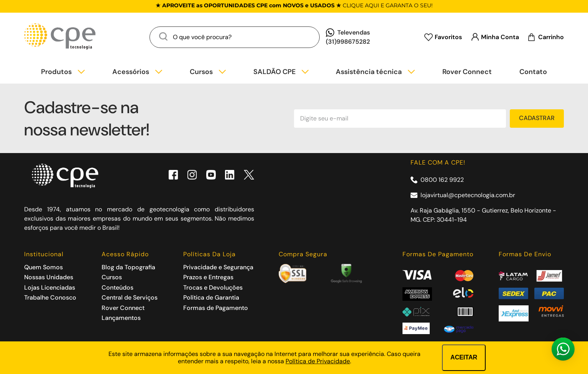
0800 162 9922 (442, 180)
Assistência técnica (369, 72)
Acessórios (131, 72)
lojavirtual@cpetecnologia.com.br (468, 195)
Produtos (56, 72)
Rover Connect (467, 72)
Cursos (201, 72)
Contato (533, 72)
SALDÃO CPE (274, 72)
